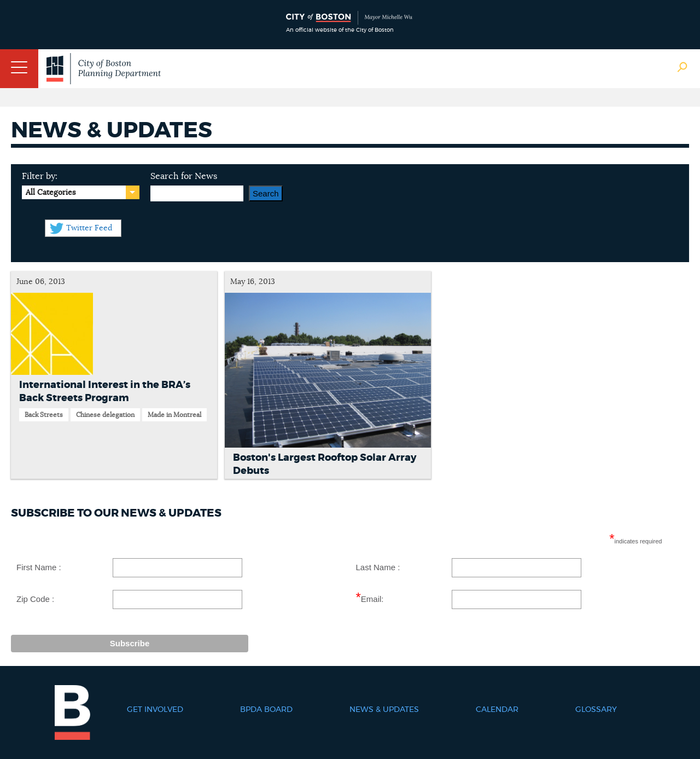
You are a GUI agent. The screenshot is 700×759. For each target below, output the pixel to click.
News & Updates (384, 710)
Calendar (497, 710)
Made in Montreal (174, 415)
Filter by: (40, 176)
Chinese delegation (105, 415)
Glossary (596, 710)
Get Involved (155, 710)
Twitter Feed (89, 228)
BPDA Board (266, 710)
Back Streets (44, 415)
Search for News (184, 176)
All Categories (51, 193)
